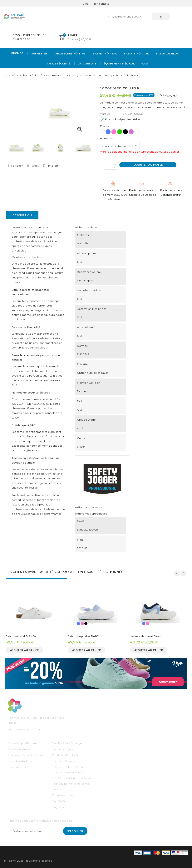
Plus (144, 63)
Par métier (38, 53)
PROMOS (17, 53)
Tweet (35, 166)
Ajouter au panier (148, 165)
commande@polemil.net (24, 729)
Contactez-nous (62, 795)
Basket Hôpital (104, 53)
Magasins (58, 807)
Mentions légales (63, 749)
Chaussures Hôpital (69, 53)
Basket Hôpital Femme (23, 743)
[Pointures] (120, 145)
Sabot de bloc (167, 53)
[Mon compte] (101, 4)
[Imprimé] (137, 132)
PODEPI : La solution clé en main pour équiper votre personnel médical (73, 784)
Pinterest (52, 166)
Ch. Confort (86, 63)
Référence (82, 507)
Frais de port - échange (67, 743)
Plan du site (60, 801)
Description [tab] (22, 215)
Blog (86, 4)
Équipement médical (119, 63)
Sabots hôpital (136, 53)
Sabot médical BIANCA (21, 636)
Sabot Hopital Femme (22, 761)
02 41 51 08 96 (21, 39)
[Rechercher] (139, 17)
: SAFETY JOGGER (133, 114)
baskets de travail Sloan (145, 636)
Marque (105, 114)
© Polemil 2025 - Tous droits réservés (28, 861)
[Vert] (120, 132)
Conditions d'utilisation (67, 755)
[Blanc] (102, 132)
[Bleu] (108, 132)
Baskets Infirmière (19, 749)
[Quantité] (109, 166)
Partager (17, 166)
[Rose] (114, 132)
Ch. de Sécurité (58, 63)
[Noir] (125, 132)
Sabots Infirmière (19, 767)
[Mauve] (131, 132)
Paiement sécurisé (64, 761)
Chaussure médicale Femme (26, 755)
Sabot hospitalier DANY (83, 636)
